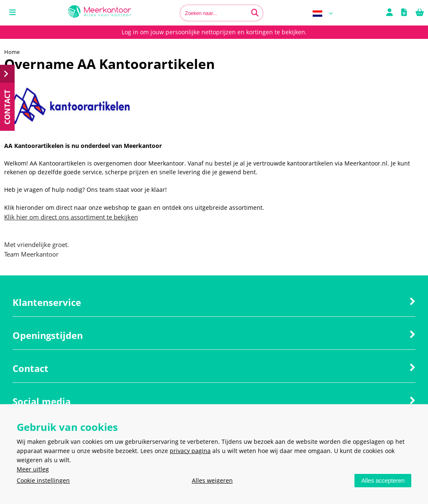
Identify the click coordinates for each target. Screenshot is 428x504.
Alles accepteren (383, 481)
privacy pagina (190, 451)
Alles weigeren (212, 480)
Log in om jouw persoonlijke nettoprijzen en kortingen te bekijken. (214, 32)
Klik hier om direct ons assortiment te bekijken (71, 217)
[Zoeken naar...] (255, 13)
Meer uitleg (33, 469)
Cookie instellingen (43, 480)
